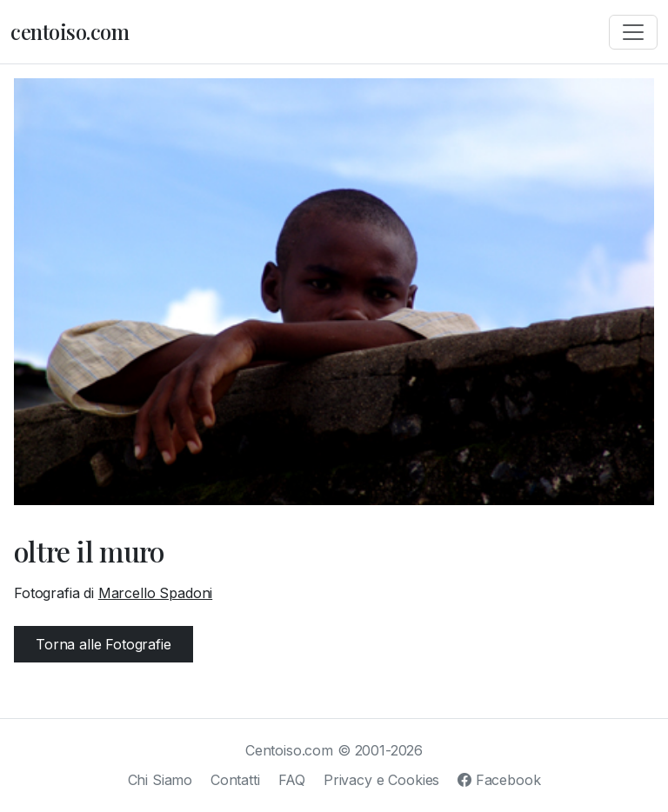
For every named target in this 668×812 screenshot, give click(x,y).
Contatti (235, 780)
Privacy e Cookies (381, 780)
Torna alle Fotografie (104, 644)
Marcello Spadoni (155, 593)
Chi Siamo (160, 780)
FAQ (292, 780)
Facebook (499, 780)
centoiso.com (70, 31)
